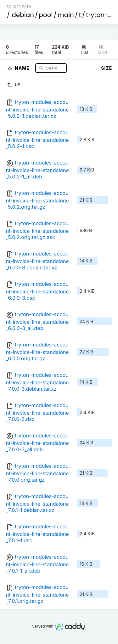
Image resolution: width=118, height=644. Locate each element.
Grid (103, 50)
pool (46, 15)
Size (107, 68)
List (85, 50)
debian (23, 15)
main (66, 15)
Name (23, 68)
